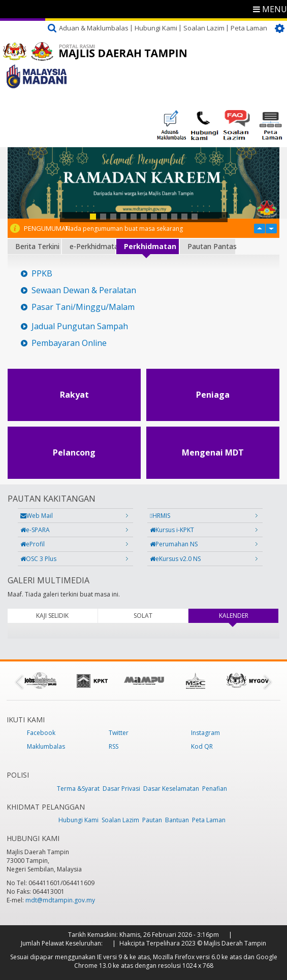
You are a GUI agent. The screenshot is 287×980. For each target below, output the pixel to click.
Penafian (215, 789)
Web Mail (37, 516)
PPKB (42, 274)
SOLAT (143, 616)
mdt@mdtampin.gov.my (60, 900)
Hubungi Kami (156, 28)
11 (195, 217)
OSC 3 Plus (38, 559)
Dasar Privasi (121, 789)
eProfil (33, 544)
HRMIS (160, 516)
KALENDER (247, 616)
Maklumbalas (46, 746)
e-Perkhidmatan (92, 246)
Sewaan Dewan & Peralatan (84, 290)
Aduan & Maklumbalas (94, 28)
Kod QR (202, 746)
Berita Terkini (37, 246)
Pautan (152, 820)
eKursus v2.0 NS (175, 559)
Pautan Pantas (211, 246)
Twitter (119, 733)
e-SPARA (35, 530)
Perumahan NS (174, 544)
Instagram (205, 733)
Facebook (41, 733)
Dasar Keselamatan (171, 789)
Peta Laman (249, 28)
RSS (114, 746)
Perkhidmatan (150, 246)
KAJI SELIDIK (52, 616)
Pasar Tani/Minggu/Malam (83, 307)
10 (184, 217)
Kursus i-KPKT (172, 530)
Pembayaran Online (69, 343)
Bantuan (177, 820)
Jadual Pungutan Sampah (80, 326)
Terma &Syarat (78, 789)
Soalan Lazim (204, 28)
